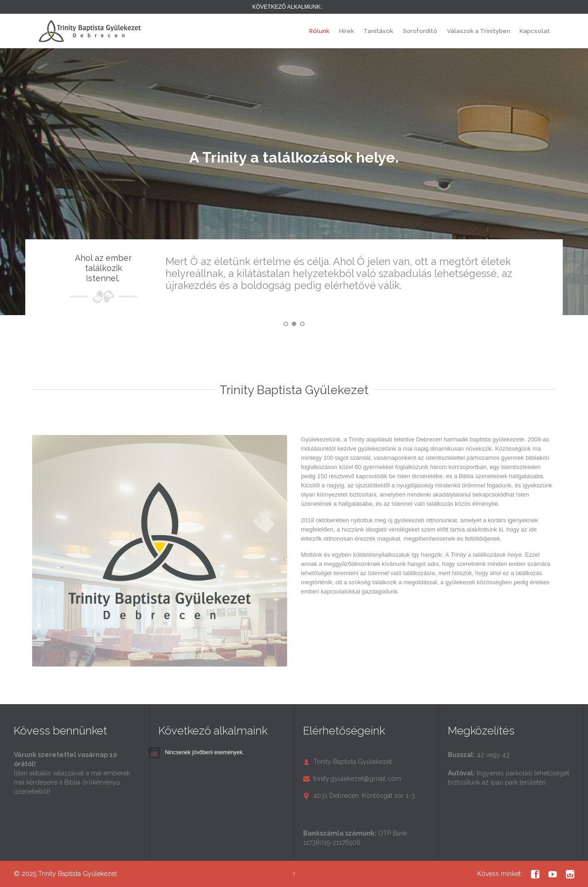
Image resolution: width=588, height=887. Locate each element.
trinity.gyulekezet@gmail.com (352, 779)
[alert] (204, 753)
